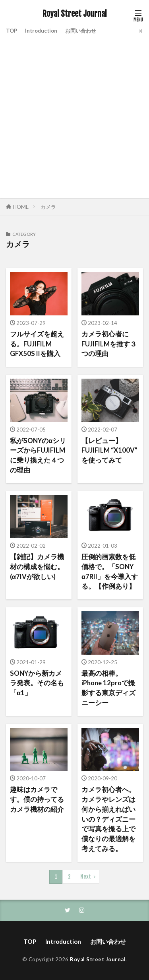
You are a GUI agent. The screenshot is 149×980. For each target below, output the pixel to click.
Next (86, 877)
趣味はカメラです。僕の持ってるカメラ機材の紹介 (37, 799)
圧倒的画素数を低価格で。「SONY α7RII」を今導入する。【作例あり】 (110, 572)
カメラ (48, 207)
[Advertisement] (74, 116)
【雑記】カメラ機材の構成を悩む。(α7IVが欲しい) (37, 567)
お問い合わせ (81, 31)
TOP (12, 31)
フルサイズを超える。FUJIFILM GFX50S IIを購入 (37, 344)
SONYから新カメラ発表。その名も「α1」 (37, 683)
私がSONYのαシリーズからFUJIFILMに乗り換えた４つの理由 (38, 455)
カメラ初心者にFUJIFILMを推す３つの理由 (109, 344)
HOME (21, 207)
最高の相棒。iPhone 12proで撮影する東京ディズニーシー (108, 688)
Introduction (41, 31)
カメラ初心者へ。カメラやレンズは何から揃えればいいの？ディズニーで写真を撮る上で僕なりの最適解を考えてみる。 (108, 819)
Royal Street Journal (75, 14)
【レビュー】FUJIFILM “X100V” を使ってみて (109, 451)
